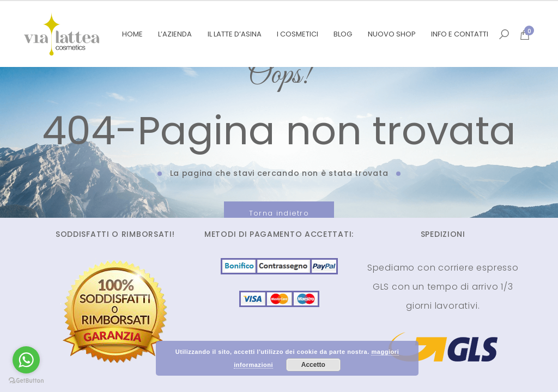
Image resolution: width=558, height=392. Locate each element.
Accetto (313, 365)
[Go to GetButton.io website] (26, 381)
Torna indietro (279, 213)
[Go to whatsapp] (26, 360)
